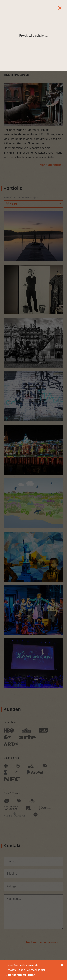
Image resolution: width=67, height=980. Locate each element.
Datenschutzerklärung (20, 975)
